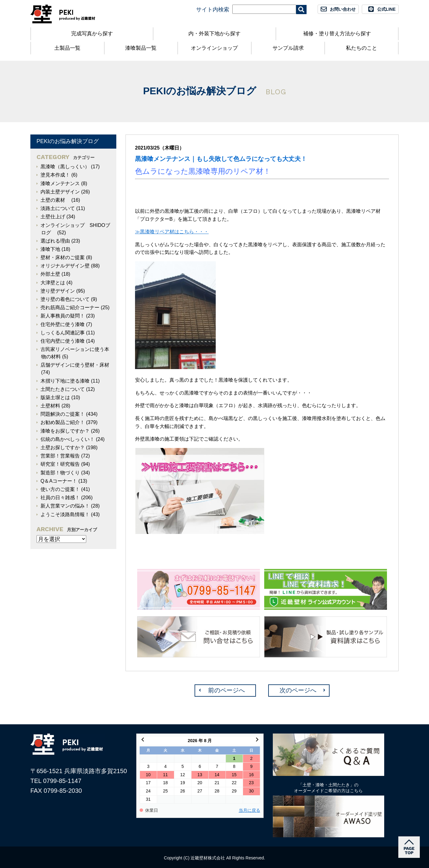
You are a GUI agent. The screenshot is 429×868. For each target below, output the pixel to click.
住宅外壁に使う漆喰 (63, 324)
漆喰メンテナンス (60, 183)
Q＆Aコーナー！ (59, 481)
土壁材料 (50, 406)
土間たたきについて (63, 389)
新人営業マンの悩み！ (65, 506)
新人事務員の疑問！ (63, 316)
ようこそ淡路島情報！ (65, 514)
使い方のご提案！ (60, 489)
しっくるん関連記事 (63, 333)
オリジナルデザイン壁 (65, 266)
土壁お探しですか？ (63, 448)
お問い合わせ (343, 9)
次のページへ (298, 690)
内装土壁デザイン (60, 192)
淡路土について (58, 208)
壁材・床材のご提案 (63, 257)
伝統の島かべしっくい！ (68, 439)
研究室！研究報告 (60, 464)
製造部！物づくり (60, 473)
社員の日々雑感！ (60, 498)
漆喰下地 (50, 249)
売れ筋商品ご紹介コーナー (70, 307)
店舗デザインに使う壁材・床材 (75, 365)
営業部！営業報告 (60, 456)
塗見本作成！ (55, 175)
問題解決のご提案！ (63, 414)
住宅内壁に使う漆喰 (63, 341)
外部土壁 (50, 274)
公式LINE (386, 9)
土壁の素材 (55, 200)
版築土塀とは (55, 397)
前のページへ (226, 690)
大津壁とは (53, 283)
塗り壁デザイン (58, 291)
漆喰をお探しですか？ (65, 431)
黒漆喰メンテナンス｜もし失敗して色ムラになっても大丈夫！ (221, 159)
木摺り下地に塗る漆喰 (65, 381)
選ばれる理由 (55, 241)
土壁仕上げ (53, 217)
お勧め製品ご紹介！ (63, 422)
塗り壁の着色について (65, 299)
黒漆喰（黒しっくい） (65, 167)
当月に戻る (249, 810)
